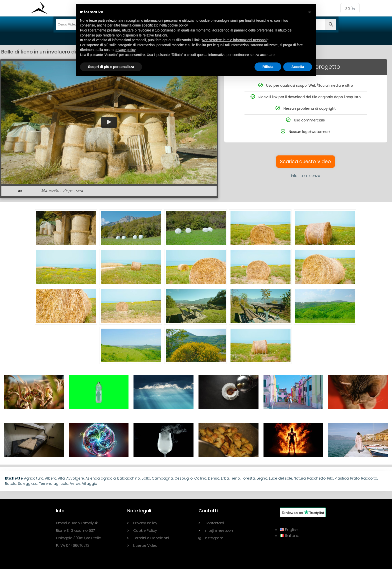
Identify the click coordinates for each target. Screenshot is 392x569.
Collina (200, 478)
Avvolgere (75, 478)
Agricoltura (34, 478)
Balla (146, 478)
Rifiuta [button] (268, 67)
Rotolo (11, 484)
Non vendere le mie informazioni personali (234, 40)
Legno (262, 478)
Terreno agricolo (54, 484)
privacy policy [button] (125, 50)
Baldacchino (129, 478)
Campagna (162, 478)
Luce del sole (281, 478)
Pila (330, 478)
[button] (109, 122)
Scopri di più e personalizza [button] (111, 67)
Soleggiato (28, 484)
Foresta (248, 478)
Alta (61, 478)
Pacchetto (316, 478)
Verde (75, 484)
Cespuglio (184, 478)
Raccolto (369, 478)
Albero (51, 478)
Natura (300, 478)
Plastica (342, 478)
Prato (355, 478)
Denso (214, 478)
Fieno (235, 478)
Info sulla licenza (306, 176)
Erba (225, 478)
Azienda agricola (101, 478)
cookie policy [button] (178, 25)
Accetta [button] (298, 67)
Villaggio (90, 484)
